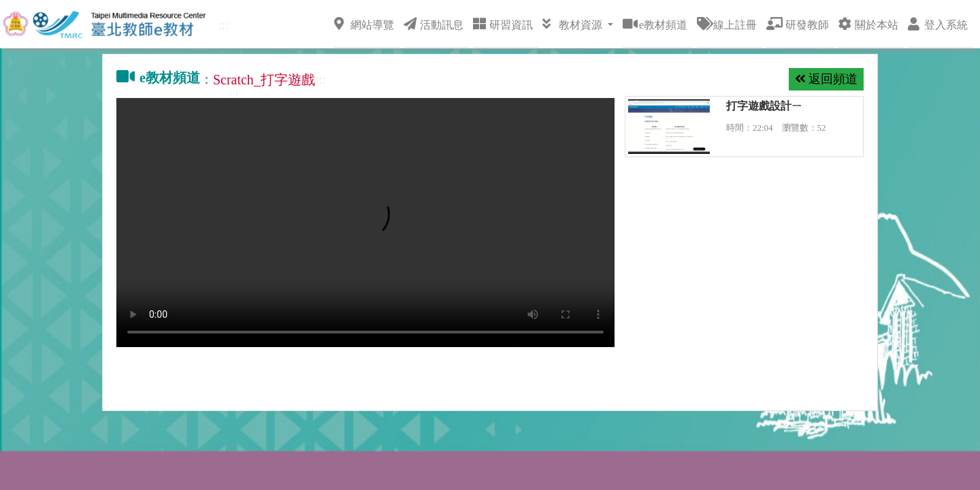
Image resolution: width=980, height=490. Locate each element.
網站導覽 (364, 24)
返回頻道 (826, 79)
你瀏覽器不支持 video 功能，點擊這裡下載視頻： (365, 223)
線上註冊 (727, 24)
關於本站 (868, 24)
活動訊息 (434, 24)
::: (223, 25)
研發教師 (798, 24)
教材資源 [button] (574, 24)
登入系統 (938, 24)
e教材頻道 (655, 24)
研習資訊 (503, 24)
